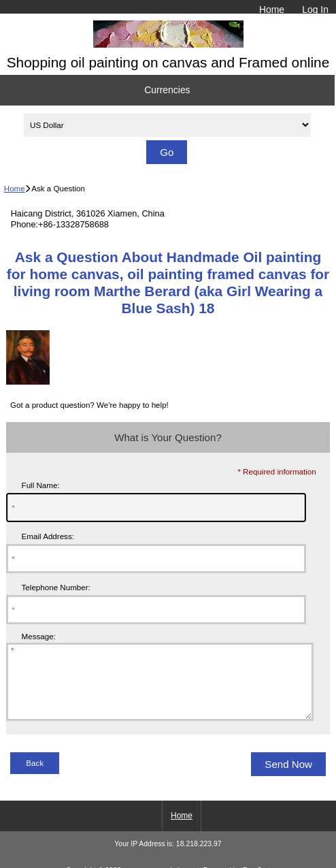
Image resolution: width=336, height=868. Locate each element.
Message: (39, 637)
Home (272, 10)
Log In (315, 10)
